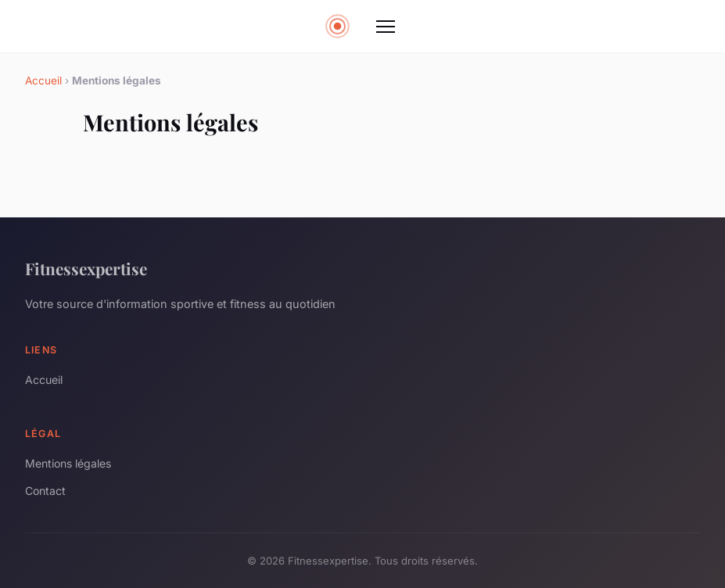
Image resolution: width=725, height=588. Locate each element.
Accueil (43, 81)
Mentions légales (68, 463)
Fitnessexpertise (86, 268)
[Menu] (386, 27)
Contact (45, 491)
